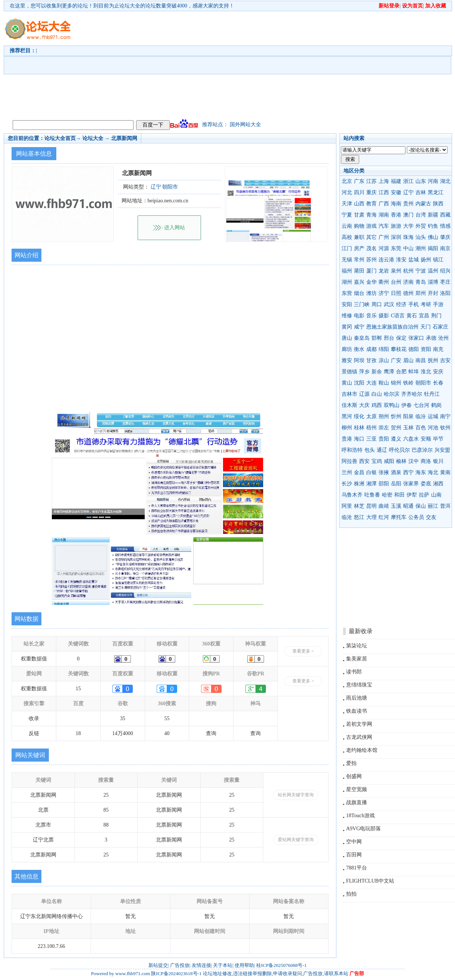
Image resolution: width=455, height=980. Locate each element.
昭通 (408, 506)
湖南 (384, 215)
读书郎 (354, 672)
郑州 (421, 293)
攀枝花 (399, 349)
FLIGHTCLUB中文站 (370, 881)
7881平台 (357, 868)
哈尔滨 (392, 394)
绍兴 (445, 271)
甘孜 (371, 360)
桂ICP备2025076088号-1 (281, 965)
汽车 (384, 226)
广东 (359, 181)
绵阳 (384, 349)
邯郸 (377, 338)
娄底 (426, 484)
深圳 (396, 237)
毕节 (438, 439)
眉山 (408, 360)
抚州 (433, 360)
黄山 (347, 383)
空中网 (354, 842)
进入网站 (175, 228)
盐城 (414, 260)
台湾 (421, 215)
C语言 (398, 316)
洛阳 (445, 293)
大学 (408, 226)
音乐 (371, 316)
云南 (347, 226)
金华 (371, 282)
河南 (433, 181)
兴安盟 (442, 450)
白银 (371, 472)
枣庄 (445, 282)
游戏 (371, 226)
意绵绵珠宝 (359, 685)
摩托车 (399, 517)
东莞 (396, 248)
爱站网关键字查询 (296, 840)
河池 (433, 428)
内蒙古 (423, 204)
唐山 (347, 338)
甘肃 (359, 215)
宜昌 (424, 316)
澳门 (408, 215)
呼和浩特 (352, 450)
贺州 (396, 428)
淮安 (401, 260)
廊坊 (347, 349)
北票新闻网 (124, 138)
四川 (359, 192)
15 (78, 689)
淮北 (426, 372)
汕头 (421, 237)
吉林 (421, 192)
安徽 (396, 192)
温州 (433, 271)
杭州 (408, 271)
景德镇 (349, 372)
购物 (359, 226)
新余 (377, 372)
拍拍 (351, 894)
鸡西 (377, 405)
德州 (408, 293)
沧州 (443, 338)
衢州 (384, 282)
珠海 (408, 237)
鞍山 (384, 383)
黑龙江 (436, 192)
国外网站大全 (245, 125)
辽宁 (408, 192)
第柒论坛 (357, 646)
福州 (347, 271)
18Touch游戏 (360, 816)
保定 (401, 338)
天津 (347, 204)
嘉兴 (359, 282)
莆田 (359, 271)
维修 (347, 316)
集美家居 (357, 659)
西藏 (445, 215)
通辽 (382, 450)
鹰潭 (389, 372)
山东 (421, 181)
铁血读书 (357, 711)
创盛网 (354, 776)
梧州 (371, 428)
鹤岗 (436, 405)
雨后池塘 (357, 698)
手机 (414, 304)
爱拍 (351, 763)
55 (167, 718)
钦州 (445, 428)
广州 (384, 237)
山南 (436, 495)
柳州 (347, 428)
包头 (370, 450)
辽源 (364, 394)
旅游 (396, 226)
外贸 (421, 226)
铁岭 (408, 383)
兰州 (347, 472)
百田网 (354, 855)
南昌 (421, 360)
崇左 (384, 428)
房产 (359, 248)
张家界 (411, 484)
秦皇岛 (362, 338)
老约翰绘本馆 (362, 750)
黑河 (347, 416)
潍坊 (371, 293)
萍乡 (364, 372)
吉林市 (349, 394)
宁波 (421, 271)
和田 (399, 495)
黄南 (445, 472)
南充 (438, 349)
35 (123, 718)
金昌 (359, 472)
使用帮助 (244, 965)
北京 (347, 181)
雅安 (347, 360)
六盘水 (411, 439)
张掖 (384, 472)
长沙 (347, 484)
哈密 (387, 495)
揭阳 (433, 248)
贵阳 (384, 439)
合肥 (401, 372)
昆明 (371, 506)
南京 (445, 248)
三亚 (371, 439)
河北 (347, 192)
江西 (384, 192)
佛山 (433, 237)
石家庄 (440, 327)
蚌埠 (414, 372)
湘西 (438, 484)
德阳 (414, 349)
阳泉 (408, 416)
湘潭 (371, 484)
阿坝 (359, 360)
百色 (421, 428)
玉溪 (396, 506)
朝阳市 (423, 383)
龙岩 (384, 271)
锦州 (396, 383)
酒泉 (396, 472)
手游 (438, 304)
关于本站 (223, 965)
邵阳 (384, 484)
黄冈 (347, 327)
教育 (371, 204)
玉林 (408, 428)
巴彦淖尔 (422, 450)
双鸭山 (392, 405)
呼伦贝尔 (399, 450)
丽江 (433, 506)
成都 (371, 349)
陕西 (438, 204)
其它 (371, 237)
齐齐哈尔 (412, 394)
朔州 (384, 416)
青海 (371, 215)
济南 (408, 282)
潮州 (421, 248)
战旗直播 (357, 802)
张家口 (416, 338)
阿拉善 (349, 461)
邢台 (389, 338)
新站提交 (158, 965)
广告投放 (180, 965)
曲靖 (384, 506)
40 (167, 733)
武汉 (389, 304)
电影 (359, 316)
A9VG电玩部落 (363, 829)
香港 (396, 215)
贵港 (347, 439)
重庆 (371, 192)
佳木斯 (349, 405)
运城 (433, 416)
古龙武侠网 (359, 737)
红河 (384, 517)
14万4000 (123, 733)
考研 (426, 304)
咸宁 (359, 327)
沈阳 (359, 383)
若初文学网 (359, 724)
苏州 (371, 260)
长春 (438, 383)
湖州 (347, 282)
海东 (421, 472)
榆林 (401, 461)
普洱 (445, 506)
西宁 (408, 472)
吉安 (445, 360)
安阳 (347, 304)
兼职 (359, 237)
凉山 (384, 360)
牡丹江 (432, 394)
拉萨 (424, 495)
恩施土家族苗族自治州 (392, 327)
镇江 (438, 260)
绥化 (359, 416)
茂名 (371, 248)
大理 (371, 517)
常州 (359, 260)
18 (78, 733)
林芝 (359, 506)
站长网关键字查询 (296, 795)
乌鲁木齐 (352, 495)
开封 (433, 293)
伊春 (407, 405)
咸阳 (389, 461)
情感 (445, 226)
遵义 (396, 439)
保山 (421, 506)
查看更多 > (303, 651)
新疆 (433, 215)
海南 (396, 204)
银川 (438, 461)
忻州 (396, 416)
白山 (377, 394)
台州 (396, 282)
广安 (396, 360)
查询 (211, 733)
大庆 (364, 405)
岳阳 (396, 484)
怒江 (359, 517)
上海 (384, 181)
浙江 (408, 181)
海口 (359, 439)
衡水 (359, 349)
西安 (364, 461)
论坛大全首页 (60, 138)
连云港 (386, 260)
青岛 (421, 282)
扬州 (426, 260)
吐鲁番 (372, 495)
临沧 (347, 517)
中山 (408, 248)
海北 (433, 472)
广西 (384, 204)
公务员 (416, 517)
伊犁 (412, 495)
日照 (396, 293)
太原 (371, 416)
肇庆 (445, 237)
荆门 (436, 316)
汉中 (414, 461)
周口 (377, 304)
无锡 (347, 260)
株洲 (359, 484)
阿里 (347, 506)
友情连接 (201, 965)
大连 (371, 383)
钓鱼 (433, 226)
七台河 (421, 405)
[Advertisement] (188, 64)
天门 (426, 327)
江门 (347, 248)
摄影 (384, 316)
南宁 (445, 416)
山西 (359, 204)
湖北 (445, 181)
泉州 (396, 271)
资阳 (426, 349)
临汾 (421, 416)
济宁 (384, 293)
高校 (347, 237)
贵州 (408, 204)
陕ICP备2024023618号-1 (176, 973)
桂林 (359, 428)
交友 (431, 517)
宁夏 (347, 215)
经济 (401, 304)
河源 (384, 248)
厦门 (371, 271)
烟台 (359, 293)
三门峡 (362, 304)
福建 (396, 181)
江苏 (371, 181)
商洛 (426, 461)
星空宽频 (357, 789)
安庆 (438, 372)
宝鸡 (377, 461)
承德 (431, 338)
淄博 (433, 282)
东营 (347, 293)
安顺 (426, 439)
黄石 (412, 316)
